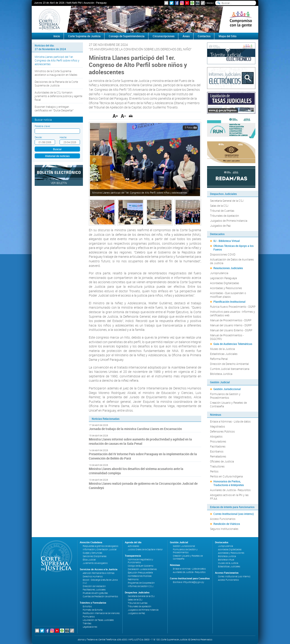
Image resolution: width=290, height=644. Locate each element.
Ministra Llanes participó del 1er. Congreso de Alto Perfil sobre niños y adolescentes (57, 60)
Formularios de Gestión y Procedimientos (225, 396)
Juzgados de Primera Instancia (229, 221)
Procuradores (218, 441)
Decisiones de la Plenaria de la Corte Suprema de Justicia (56, 84)
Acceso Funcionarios (223, 519)
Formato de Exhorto (93, 610)
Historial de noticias (57, 156)
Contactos (204, 36)
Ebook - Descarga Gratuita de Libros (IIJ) (100, 581)
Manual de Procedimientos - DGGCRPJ (227, 337)
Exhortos (87, 606)
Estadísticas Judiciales (224, 354)
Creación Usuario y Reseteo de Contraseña (228, 404)
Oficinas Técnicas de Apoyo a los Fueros (233, 248)
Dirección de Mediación (94, 586)
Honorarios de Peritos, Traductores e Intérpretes (229, 483)
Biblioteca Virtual (226, 560)
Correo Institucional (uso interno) (234, 514)
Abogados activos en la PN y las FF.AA (229, 497)
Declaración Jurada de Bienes (142, 569)
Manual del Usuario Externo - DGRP (231, 330)
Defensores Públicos (222, 431)
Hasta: (63, 137)
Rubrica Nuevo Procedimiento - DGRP (233, 307)
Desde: (38, 137)
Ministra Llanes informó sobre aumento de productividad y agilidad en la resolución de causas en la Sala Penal (140, 441)
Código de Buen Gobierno (141, 566)
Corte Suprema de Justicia (84, 36)
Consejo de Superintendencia (127, 36)
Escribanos (217, 451)
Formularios (89, 617)
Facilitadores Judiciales (94, 590)
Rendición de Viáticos (227, 524)
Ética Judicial (89, 560)
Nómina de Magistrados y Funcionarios (140, 561)
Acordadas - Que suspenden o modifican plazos (228, 295)
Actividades (133, 546)
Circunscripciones (164, 36)
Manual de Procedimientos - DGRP (231, 320)
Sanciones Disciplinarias (95, 556)
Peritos (214, 471)
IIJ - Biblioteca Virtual (227, 241)
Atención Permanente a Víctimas (99, 573)
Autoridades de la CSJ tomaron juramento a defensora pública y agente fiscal (58, 96)
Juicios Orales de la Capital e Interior (145, 549)
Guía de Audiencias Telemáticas (233, 344)
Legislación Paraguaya (223, 278)
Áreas (186, 36)
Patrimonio (133, 579)
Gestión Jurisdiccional (227, 389)
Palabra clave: (42, 126)
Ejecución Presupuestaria (140, 573)
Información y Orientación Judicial (100, 549)
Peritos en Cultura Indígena (226, 476)
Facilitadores (218, 446)
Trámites (87, 623)
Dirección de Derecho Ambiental (229, 364)
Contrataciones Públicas (140, 576)
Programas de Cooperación (141, 583)
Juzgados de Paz (220, 226)
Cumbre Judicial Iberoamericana (230, 369)
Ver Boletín (59, 183)
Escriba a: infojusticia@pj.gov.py (188, 582)
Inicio (210, 3)
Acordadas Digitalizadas (225, 283)
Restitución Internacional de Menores (101, 613)
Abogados (216, 436)
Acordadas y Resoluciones (226, 288)
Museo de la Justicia (222, 349)
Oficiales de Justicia (222, 461)
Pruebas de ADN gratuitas (95, 593)
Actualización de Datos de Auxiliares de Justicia (232, 261)
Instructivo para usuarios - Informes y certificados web (232, 313)
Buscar (57, 149)
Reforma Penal (219, 359)
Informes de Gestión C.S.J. (141, 586)
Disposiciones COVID (223, 254)
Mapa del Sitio (228, 36)
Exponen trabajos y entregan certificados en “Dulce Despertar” (54, 108)
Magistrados (217, 426)
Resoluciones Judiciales (228, 268)
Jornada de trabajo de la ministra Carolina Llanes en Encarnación (135, 429)
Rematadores (218, 456)
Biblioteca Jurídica (221, 374)
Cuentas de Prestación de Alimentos (100, 596)
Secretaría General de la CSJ (227, 201)
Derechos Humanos (93, 576)
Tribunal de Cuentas (222, 211)
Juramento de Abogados (95, 563)
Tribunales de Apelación (225, 216)
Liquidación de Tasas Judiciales (98, 620)
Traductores (217, 466)
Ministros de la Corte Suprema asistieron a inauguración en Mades (56, 73)
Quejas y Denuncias (92, 553)
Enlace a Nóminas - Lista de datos (230, 421)
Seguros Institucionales (224, 529)
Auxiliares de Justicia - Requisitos (230, 490)
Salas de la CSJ (219, 206)
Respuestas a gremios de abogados (100, 546)
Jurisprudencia (219, 273)
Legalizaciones (90, 627)
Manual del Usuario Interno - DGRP (231, 325)
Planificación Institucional (229, 302)
